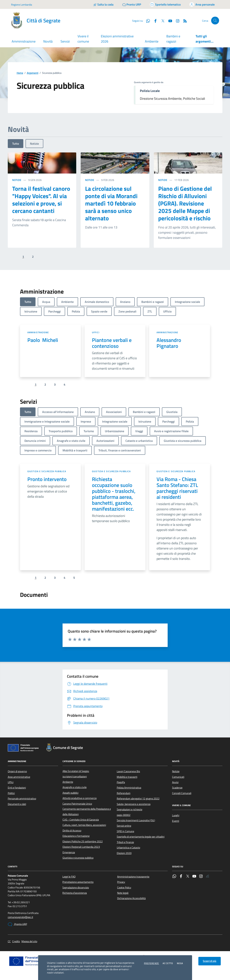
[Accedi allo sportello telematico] (165, 4)
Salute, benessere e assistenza (134, 804)
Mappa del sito (29, 941)
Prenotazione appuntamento (78, 882)
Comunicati (178, 777)
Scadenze (177, 788)
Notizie (34, 144)
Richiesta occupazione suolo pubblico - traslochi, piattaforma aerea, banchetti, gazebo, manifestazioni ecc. (114, 494)
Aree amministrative (19, 777)
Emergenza (69, 852)
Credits (16, 941)
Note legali (123, 893)
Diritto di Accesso (72, 831)
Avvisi (175, 782)
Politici (11, 793)
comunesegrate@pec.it (20, 917)
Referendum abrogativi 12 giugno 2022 (138, 799)
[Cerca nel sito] (215, 21)
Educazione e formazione (76, 836)
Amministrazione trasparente (133, 877)
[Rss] (184, 21)
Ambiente (152, 41)
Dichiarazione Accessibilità (131, 898)
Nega (180, 963)
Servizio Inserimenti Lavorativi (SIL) (136, 820)
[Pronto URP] (132, 4)
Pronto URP (17, 924)
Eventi (176, 821)
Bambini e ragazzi (173, 39)
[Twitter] (161, 21)
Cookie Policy (124, 887)
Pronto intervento (47, 479)
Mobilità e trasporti (127, 777)
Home (20, 73)
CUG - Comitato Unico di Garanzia (81, 820)
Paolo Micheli (43, 340)
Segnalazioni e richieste (130, 809)
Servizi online (124, 826)
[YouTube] (169, 21)
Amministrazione (38, 332)
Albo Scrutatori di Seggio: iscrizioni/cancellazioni (76, 774)
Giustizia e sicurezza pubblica (47, 471)
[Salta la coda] (103, 4)
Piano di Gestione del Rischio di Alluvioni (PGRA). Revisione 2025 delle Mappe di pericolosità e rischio (185, 203)
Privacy (121, 882)
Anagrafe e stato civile (75, 787)
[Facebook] (154, 21)
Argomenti (33, 73)
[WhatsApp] (147, 21)
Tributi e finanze (125, 842)
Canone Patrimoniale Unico (77, 804)
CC (9, 941)
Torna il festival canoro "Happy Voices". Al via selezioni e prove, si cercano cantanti (41, 200)
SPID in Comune (125, 831)
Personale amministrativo (22, 799)
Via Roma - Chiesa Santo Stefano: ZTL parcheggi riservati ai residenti (177, 488)
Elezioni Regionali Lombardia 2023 (81, 847)
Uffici (96, 332)
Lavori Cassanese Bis (128, 771)
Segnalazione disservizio (76, 887)
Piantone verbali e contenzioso (112, 343)
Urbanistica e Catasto (128, 848)
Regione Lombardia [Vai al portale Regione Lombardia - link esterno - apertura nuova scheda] (22, 5)
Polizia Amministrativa (129, 788)
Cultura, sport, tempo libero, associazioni (84, 825)
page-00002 (124, 815)
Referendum (124, 793)
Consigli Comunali (182, 793)
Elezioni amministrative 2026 (117, 39)
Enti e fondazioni (17, 788)
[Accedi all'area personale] (202, 4)
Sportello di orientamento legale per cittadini (141, 837)
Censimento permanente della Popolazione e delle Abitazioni (87, 811)
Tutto (16, 144)
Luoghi (176, 815)
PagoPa (121, 782)
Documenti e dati (17, 804)
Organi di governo (17, 771)
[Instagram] (176, 21)
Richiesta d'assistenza (75, 893)
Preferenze (151, 963)
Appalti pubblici (70, 793)
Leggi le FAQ (69, 877)
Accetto (168, 963)
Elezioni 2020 (124, 853)
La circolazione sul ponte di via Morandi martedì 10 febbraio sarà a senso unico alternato (111, 203)
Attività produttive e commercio (80, 798)
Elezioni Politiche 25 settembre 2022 (83, 841)
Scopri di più (210, 961)
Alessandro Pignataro (170, 343)
